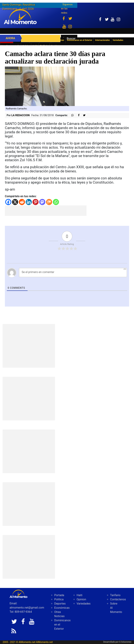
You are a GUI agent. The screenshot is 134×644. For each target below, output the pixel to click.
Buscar (71, 39)
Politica (59, 599)
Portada (59, 595)
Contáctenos (118, 599)
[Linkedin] (29, 202)
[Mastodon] (42, 202)
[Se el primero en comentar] (73, 272)
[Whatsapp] (56, 202)
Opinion (81, 599)
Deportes (60, 604)
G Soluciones (125, 642)
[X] (15, 202)
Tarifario (115, 595)
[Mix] (49, 202)
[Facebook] (8, 202)
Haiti (79, 595)
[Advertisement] (46, 211)
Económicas (62, 608)
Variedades (84, 604)
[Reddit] (22, 202)
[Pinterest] (36, 202)
